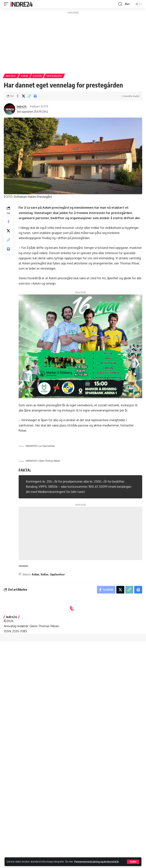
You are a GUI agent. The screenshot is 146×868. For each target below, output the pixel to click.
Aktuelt (11, 76)
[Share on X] (23, 96)
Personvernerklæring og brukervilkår (97, 862)
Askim (25, 76)
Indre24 (21, 4)
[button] (133, 862)
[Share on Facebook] (17, 96)
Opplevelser (54, 76)
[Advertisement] (73, 41)
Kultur (37, 76)
